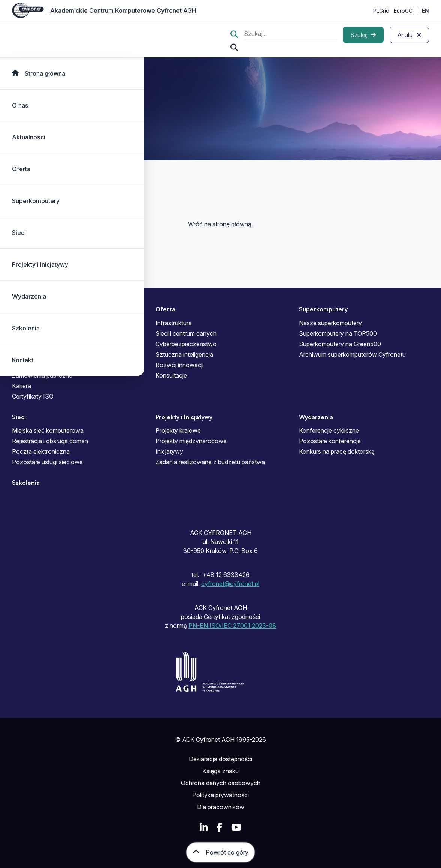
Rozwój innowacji (179, 365)
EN (425, 11)
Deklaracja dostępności (220, 759)
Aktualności (29, 137)
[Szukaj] (363, 35)
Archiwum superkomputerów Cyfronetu (352, 354)
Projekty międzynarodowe (191, 441)
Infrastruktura (174, 323)
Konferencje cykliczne (329, 430)
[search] (290, 35)
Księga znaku (220, 771)
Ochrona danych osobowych (221, 783)
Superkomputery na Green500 (340, 344)
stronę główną (232, 224)
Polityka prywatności (220, 795)
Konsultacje (171, 375)
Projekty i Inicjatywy (40, 264)
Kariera (22, 386)
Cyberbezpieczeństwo (186, 344)
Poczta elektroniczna (41, 451)
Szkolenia (26, 328)
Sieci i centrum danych (186, 333)
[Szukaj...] (234, 48)
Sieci (19, 233)
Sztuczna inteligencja (184, 354)
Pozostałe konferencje (330, 441)
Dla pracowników (221, 807)
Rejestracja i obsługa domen (50, 441)
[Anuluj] (409, 35)
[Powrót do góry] (220, 852)
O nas (20, 105)
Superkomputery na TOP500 (338, 333)
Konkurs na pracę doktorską (337, 451)
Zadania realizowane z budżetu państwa (210, 462)
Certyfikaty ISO (33, 396)
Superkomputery (36, 201)
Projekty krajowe (178, 430)
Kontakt (23, 360)
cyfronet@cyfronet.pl (230, 584)
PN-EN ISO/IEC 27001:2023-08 (232, 626)
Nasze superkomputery (330, 323)
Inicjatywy (169, 451)
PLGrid (381, 11)
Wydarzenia (29, 296)
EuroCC (403, 11)
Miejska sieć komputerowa (48, 430)
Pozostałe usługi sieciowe (47, 462)
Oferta (21, 169)
